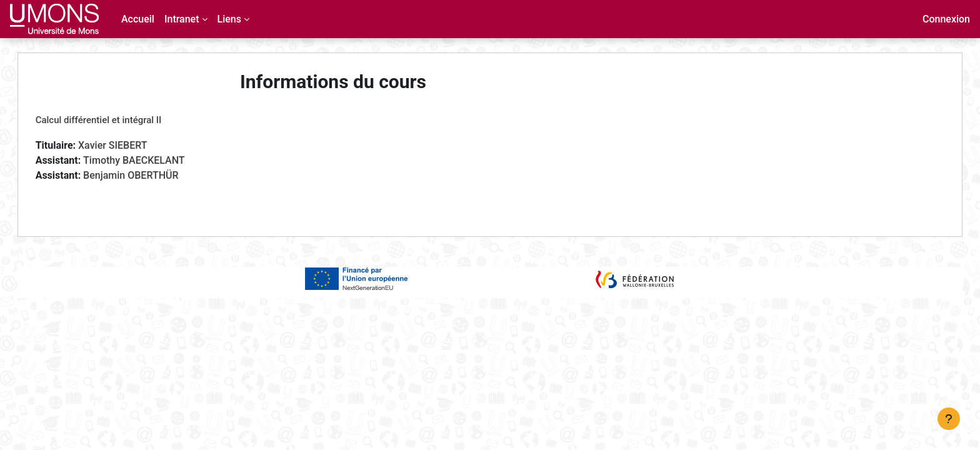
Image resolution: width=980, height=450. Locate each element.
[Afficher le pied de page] (949, 419)
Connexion (946, 19)
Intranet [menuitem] (182, 19)
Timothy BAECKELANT (147, 160)
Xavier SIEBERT (125, 145)
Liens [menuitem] (229, 19)
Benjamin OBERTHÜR (143, 175)
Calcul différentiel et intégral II (111, 120)
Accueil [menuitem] (138, 19)
